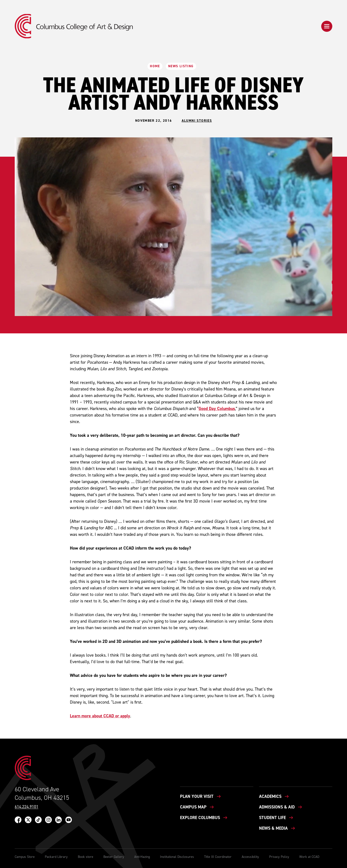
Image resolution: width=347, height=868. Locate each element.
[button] (327, 26)
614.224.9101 (27, 807)
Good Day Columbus (217, 409)
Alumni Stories (197, 121)
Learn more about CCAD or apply (100, 716)
